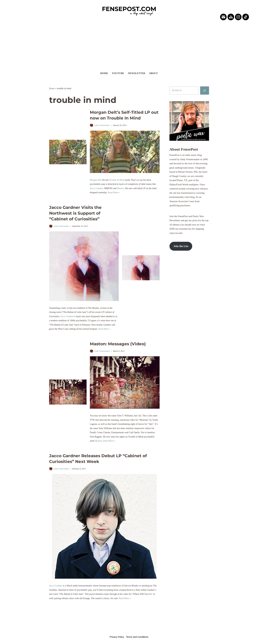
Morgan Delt (96, 180)
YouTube (118, 73)
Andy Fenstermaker (102, 125)
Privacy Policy (117, 637)
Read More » (114, 192)
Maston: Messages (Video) (118, 344)
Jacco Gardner (96, 188)
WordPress (74, 631)
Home (104, 73)
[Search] (205, 91)
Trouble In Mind (117, 180)
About (153, 73)
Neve (52, 631)
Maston (121, 188)
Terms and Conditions (137, 637)
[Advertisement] (129, 45)
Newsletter (137, 73)
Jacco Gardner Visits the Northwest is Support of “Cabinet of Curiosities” (75, 213)
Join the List (181, 246)
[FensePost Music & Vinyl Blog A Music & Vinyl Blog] (129, 10)
